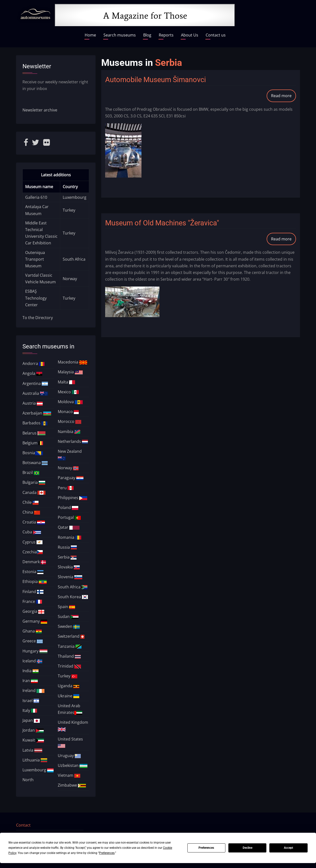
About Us (190, 35)
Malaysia (70, 372)
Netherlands (73, 441)
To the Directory (38, 318)
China (31, 512)
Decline (247, 848)
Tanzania (70, 646)
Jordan (33, 730)
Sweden (69, 626)
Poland (68, 507)
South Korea (73, 597)
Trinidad (69, 666)
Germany (35, 621)
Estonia (33, 572)
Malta (66, 382)
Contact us (216, 35)
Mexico (68, 392)
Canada (34, 492)
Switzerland (71, 636)
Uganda (69, 686)
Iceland (32, 661)
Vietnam (69, 775)
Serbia (67, 557)
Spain (66, 607)
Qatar (69, 527)
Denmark (34, 562)
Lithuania (35, 760)
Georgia (33, 611)
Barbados (35, 423)
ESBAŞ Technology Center (36, 298)
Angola (32, 373)
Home (90, 35)
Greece (33, 641)
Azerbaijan (37, 413)
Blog (147, 35)
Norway (70, 279)
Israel (31, 701)
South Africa (74, 259)
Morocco (69, 421)
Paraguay (71, 478)
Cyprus (32, 542)
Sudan (68, 616)
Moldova (70, 402)
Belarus (34, 433)
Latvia (32, 750)
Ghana (32, 631)
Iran (30, 681)
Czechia (33, 552)
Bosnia (33, 453)
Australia (35, 393)
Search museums (120, 35)
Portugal (69, 517)
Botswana (35, 463)
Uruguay (69, 756)
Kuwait (33, 740)
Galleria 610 (36, 197)
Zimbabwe (72, 785)
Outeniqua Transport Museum (35, 259)
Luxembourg (75, 197)
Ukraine (69, 696)
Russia (67, 547)
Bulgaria (34, 482)
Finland (33, 592)
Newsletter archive (40, 110)
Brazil (31, 472)
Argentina (35, 383)
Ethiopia (35, 581)
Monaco (68, 412)
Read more (284, 97)
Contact (23, 825)
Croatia (34, 522)
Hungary (35, 651)
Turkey (69, 210)
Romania (69, 537)
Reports (166, 35)
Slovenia (70, 577)
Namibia (69, 432)
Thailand (69, 656)
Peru (66, 488)
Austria (33, 403)
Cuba (32, 532)
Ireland (33, 690)
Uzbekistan (73, 765)
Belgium (33, 443)
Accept (288, 848)
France (32, 601)
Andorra (34, 363)
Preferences (206, 848)
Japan (31, 720)
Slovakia (69, 567)
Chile (30, 502)
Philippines (72, 498)
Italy (30, 710)
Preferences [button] (107, 853)
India (30, 671)
